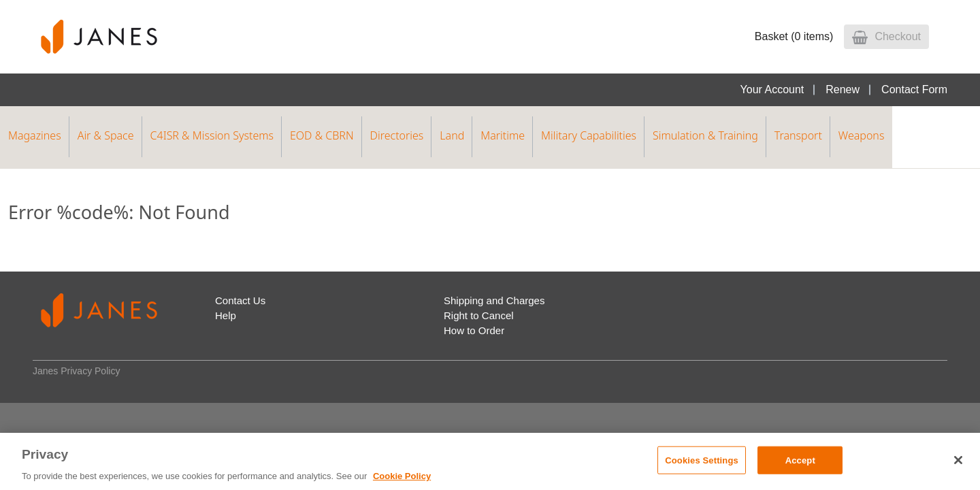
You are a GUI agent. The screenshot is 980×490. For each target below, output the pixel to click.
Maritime (503, 135)
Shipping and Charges (494, 300)
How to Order (474, 330)
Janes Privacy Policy (76, 371)
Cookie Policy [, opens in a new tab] (402, 476)
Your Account (772, 89)
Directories (397, 135)
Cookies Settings (702, 460)
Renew (843, 89)
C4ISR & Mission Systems (212, 135)
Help (226, 315)
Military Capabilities (589, 135)
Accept (800, 460)
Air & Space (106, 135)
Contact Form (914, 89)
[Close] (958, 460)
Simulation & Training (705, 135)
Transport (798, 135)
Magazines (35, 135)
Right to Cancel (479, 315)
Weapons (862, 135)
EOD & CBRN (322, 135)
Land (452, 135)
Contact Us (240, 300)
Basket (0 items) (794, 36)
